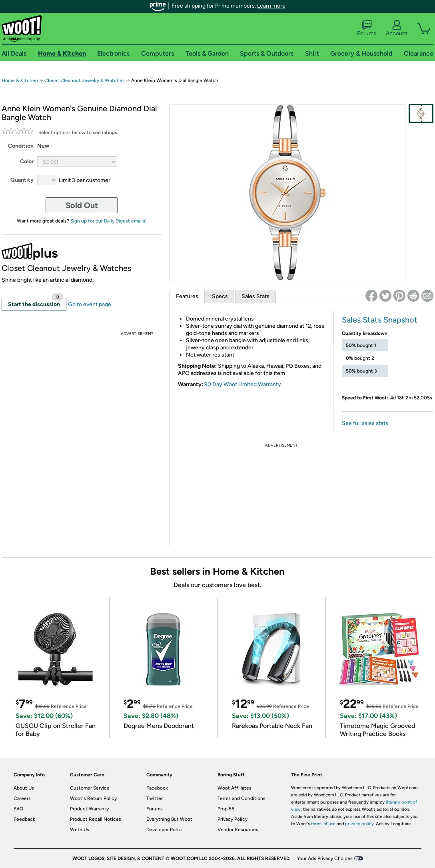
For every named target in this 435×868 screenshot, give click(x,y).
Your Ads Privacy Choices (325, 858)
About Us (24, 788)
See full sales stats (365, 423)
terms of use (323, 824)
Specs (220, 296)
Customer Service (90, 788)
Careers (22, 798)
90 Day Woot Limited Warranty (243, 384)
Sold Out (82, 205)
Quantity (22, 180)
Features (187, 296)
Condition (21, 146)
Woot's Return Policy (93, 798)
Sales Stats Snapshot (380, 320)
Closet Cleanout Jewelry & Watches (85, 80)
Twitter (155, 798)
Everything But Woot (169, 819)
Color (27, 161)
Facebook (157, 788)
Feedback (24, 819)
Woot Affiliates (234, 788)
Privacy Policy (232, 819)
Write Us (80, 830)
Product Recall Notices (96, 819)
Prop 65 (226, 809)
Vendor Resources (238, 830)
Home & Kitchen (20, 80)
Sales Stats (255, 296)
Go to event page (90, 304)
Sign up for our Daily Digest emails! (109, 221)
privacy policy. (360, 824)
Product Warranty (89, 809)
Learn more (271, 6)
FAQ (18, 809)
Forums (367, 28)
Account (397, 28)
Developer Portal (165, 830)
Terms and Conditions (241, 798)
